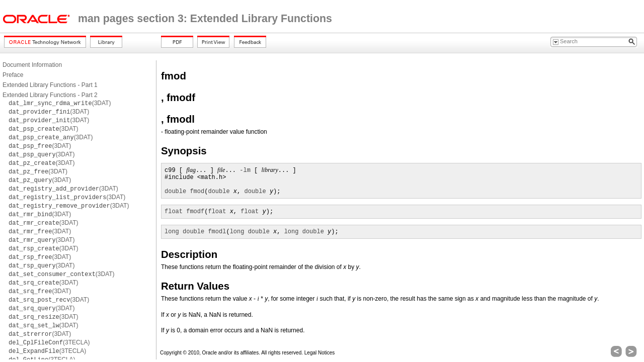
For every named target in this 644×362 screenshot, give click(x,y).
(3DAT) (60, 103)
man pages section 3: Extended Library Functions (205, 19)
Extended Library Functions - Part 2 (50, 95)
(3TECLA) (49, 342)
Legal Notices (320, 353)
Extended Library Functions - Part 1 (50, 85)
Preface (13, 75)
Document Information (32, 65)
